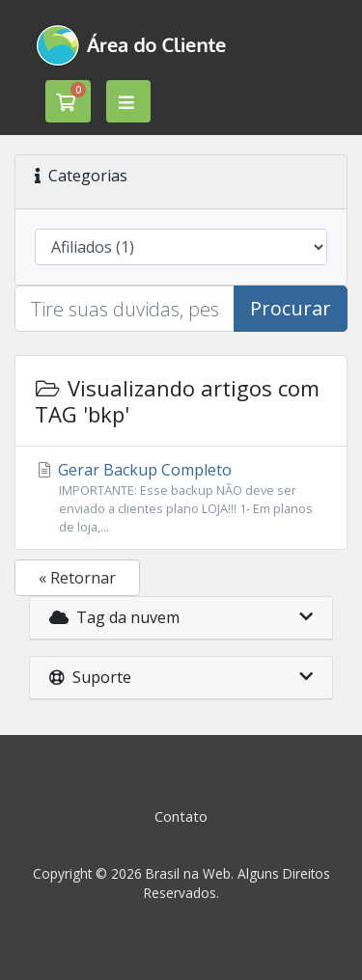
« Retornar (77, 578)
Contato (181, 817)
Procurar (291, 308)
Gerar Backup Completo (181, 498)
